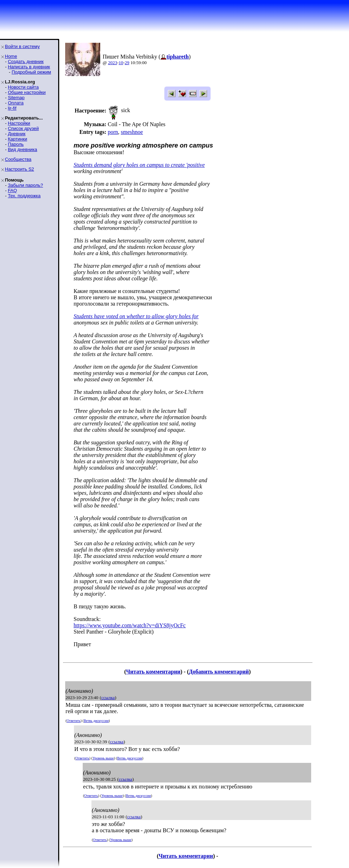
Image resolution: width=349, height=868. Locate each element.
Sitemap (16, 98)
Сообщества (18, 159)
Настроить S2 (19, 169)
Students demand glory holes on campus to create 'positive (139, 165)
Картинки (17, 139)
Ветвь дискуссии (96, 721)
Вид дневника (22, 149)
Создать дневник (26, 61)
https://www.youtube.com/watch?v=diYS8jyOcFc (130, 625)
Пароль (16, 144)
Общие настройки (27, 92)
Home (11, 56)
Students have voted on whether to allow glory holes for (136, 316)
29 (127, 63)
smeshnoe (132, 132)
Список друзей (23, 128)
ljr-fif (12, 108)
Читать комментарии (153, 672)
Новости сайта (23, 87)
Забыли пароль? (25, 185)
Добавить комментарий (219, 672)
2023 (112, 63)
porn (113, 132)
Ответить (73, 721)
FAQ (12, 190)
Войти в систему (22, 46)
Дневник (16, 134)
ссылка (108, 698)
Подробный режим (31, 72)
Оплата (16, 103)
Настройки (19, 123)
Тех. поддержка (24, 196)
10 (121, 63)
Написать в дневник (29, 67)
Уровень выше (103, 758)
